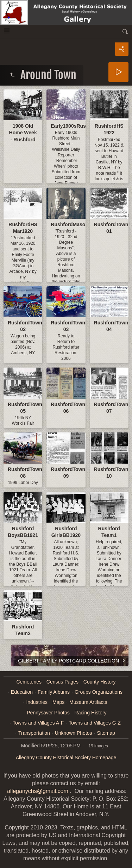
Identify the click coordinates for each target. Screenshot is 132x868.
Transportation (34, 733)
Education (22, 692)
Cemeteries (29, 682)
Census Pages (62, 682)
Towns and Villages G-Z (95, 723)
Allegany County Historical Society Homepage (66, 758)
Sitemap (106, 733)
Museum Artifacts (88, 702)
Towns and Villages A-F (38, 723)
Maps (58, 702)
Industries (37, 702)
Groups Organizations (99, 692)
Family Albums (54, 692)
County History (100, 682)
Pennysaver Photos (48, 713)
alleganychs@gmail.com (38, 791)
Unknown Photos (74, 733)
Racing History (91, 713)
